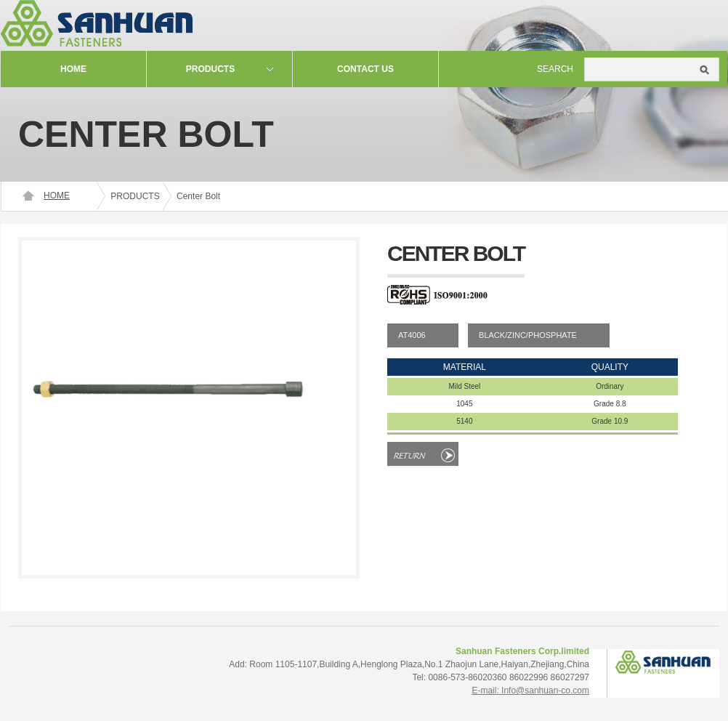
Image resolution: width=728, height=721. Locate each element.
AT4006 (412, 335)
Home (73, 69)
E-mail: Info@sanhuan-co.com (530, 690)
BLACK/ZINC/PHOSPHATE (528, 335)
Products (210, 69)
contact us (365, 69)
